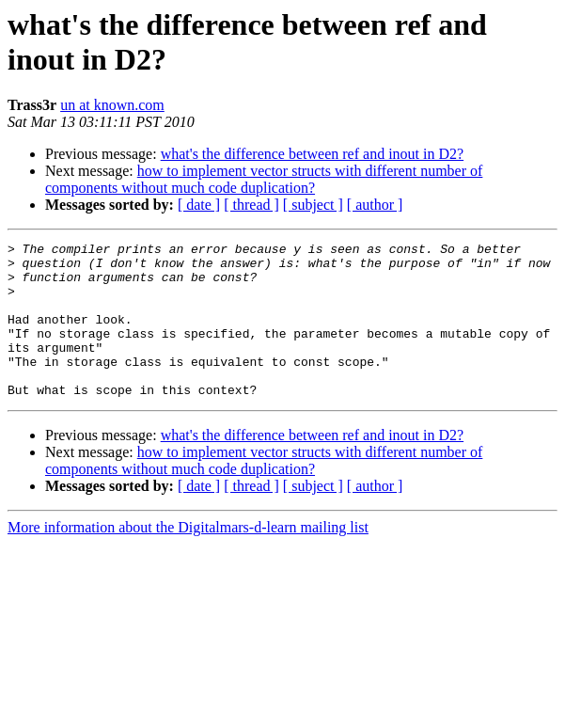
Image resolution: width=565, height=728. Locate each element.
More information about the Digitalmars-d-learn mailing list (188, 558)
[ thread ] (251, 205)
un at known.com (112, 105)
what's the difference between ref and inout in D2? (312, 154)
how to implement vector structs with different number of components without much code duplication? (264, 179)
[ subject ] (313, 205)
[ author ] (375, 205)
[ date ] (199, 205)
